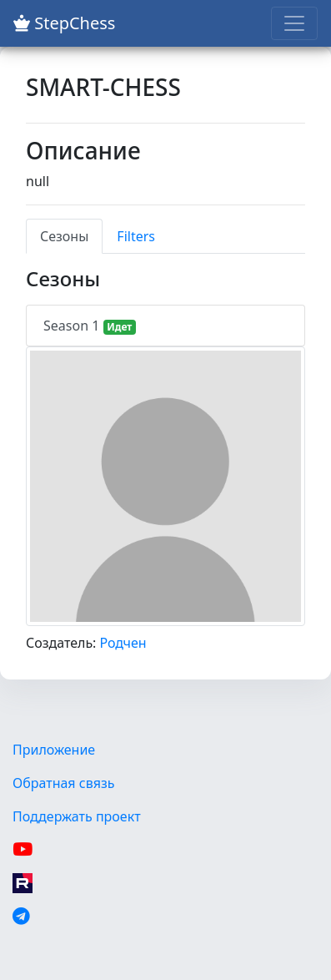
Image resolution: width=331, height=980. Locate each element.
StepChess (64, 23)
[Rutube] (23, 883)
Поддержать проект (77, 816)
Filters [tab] (136, 236)
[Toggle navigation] (294, 23)
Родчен (123, 643)
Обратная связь (63, 783)
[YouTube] (23, 850)
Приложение (54, 750)
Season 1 (90, 326)
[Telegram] (21, 917)
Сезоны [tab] (64, 236)
